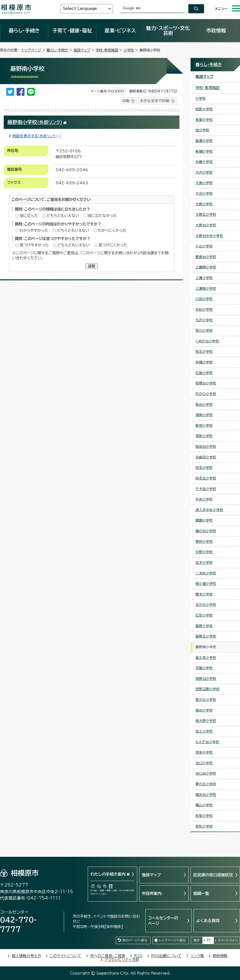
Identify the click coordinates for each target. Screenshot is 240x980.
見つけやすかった (34, 245)
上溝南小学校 (206, 288)
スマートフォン (228, 940)
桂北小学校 (204, 352)
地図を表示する (37, 136)
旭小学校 (202, 130)
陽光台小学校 (206, 795)
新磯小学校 (204, 151)
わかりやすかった (34, 230)
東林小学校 (204, 542)
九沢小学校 (204, 320)
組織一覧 (201, 893)
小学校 (129, 50)
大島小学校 (204, 183)
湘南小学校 (204, 415)
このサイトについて (65, 956)
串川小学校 (204, 331)
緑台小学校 (204, 710)
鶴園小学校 (204, 520)
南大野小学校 (206, 721)
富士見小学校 (206, 658)
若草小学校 (204, 816)
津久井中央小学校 (209, 510)
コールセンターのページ (163, 921)
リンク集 (197, 956)
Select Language (80, 9)
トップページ (31, 50)
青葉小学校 (204, 120)
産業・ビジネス (120, 30)
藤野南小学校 (37, 122)
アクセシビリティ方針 (122, 960)
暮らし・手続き (24, 30)
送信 (91, 266)
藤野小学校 (204, 626)
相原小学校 (204, 109)
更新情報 (220, 956)
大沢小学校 (204, 172)
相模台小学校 (206, 383)
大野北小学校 (206, 215)
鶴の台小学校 (206, 531)
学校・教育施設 (107, 50)
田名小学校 (204, 468)
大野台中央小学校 (209, 236)
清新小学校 (204, 436)
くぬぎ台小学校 (207, 341)
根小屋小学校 (206, 584)
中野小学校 (204, 552)
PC (209, 940)
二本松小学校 (206, 573)
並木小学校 (204, 563)
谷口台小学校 (206, 773)
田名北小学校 (206, 478)
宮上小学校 (204, 731)
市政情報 (216, 30)
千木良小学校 (206, 489)
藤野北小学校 (206, 636)
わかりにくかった (112, 230)
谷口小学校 (204, 763)
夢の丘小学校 (206, 784)
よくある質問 (208, 921)
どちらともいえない (63, 216)
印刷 (126, 101)
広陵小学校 (204, 373)
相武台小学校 (206, 447)
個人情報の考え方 (26, 956)
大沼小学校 (204, 193)
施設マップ (82, 50)
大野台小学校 (206, 225)
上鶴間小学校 (206, 267)
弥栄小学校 (204, 752)
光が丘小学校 (206, 605)
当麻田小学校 (206, 457)
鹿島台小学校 (206, 257)
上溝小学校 (204, 278)
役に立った (29, 216)
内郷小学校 (204, 162)
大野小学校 (204, 204)
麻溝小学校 (204, 141)
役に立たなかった (102, 216)
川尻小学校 (204, 299)
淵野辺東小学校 (208, 689)
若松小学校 (204, 826)
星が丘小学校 (206, 700)
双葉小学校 (204, 668)
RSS (138, 956)
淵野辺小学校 (206, 679)
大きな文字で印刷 (154, 101)
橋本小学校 (204, 594)
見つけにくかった (113, 245)
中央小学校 (204, 499)
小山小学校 (204, 246)
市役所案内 (152, 893)
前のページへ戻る (135, 940)
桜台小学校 (204, 405)
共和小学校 (204, 310)
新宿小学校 (204, 426)
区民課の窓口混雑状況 (213, 875)
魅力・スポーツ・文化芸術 (168, 30)
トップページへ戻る (172, 940)
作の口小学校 (206, 394)
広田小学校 (204, 615)
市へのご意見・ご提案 (108, 956)
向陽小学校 (204, 362)
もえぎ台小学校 (207, 742)
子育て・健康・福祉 (72, 30)
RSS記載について (166, 956)
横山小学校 (204, 805)
